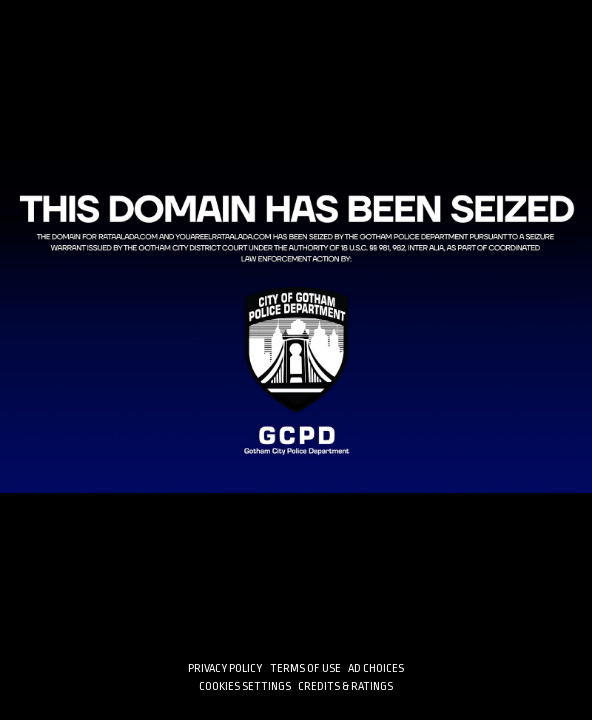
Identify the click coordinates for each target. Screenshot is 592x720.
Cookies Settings (245, 686)
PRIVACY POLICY (225, 668)
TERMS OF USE (305, 668)
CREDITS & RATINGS (345, 686)
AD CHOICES (376, 668)
